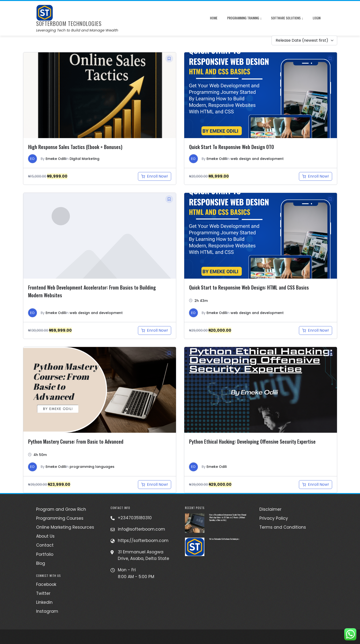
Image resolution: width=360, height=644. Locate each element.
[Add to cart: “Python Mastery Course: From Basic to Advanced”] (155, 485)
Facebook (46, 584)
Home (214, 18)
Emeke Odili (56, 159)
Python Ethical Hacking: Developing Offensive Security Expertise (252, 441)
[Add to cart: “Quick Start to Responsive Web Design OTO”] (316, 176)
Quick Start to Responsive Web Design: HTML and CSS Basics (249, 287)
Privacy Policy (274, 518)
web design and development (257, 159)
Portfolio (45, 554)
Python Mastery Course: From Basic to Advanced (76, 441)
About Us (45, 536)
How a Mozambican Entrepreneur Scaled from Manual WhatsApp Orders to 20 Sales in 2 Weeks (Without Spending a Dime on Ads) (228, 517)
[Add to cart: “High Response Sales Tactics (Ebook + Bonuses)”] (155, 176)
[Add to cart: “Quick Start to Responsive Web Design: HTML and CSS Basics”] (316, 330)
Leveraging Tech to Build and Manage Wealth (77, 30)
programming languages (92, 467)
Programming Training (244, 18)
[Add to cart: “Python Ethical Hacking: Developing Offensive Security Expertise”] (316, 485)
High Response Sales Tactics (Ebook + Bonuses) (75, 147)
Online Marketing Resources (65, 527)
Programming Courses (60, 518)
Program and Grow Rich (61, 509)
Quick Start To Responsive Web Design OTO (232, 147)
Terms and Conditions (283, 527)
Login (317, 18)
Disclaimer (270, 509)
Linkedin (44, 602)
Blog (41, 563)
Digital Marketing (84, 159)
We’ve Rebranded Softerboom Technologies (224, 539)
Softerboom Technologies (69, 24)
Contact (45, 545)
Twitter (43, 593)
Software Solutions (287, 18)
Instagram (47, 611)
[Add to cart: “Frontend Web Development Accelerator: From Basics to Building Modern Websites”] (155, 330)
